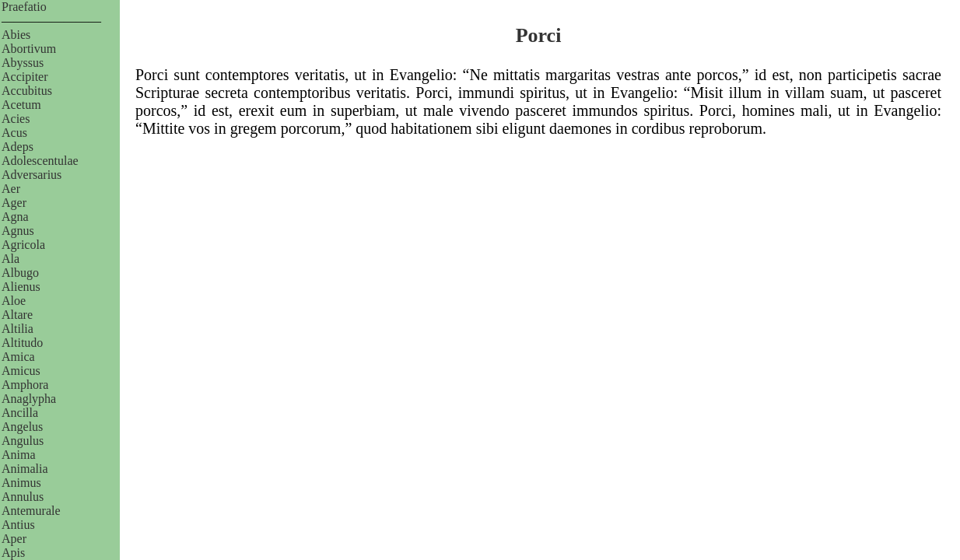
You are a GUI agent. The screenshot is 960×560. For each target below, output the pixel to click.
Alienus (21, 287)
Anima (19, 455)
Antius (18, 525)
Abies (16, 35)
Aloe (14, 301)
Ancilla (20, 413)
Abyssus (23, 63)
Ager (14, 203)
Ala (11, 259)
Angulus (23, 441)
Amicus (21, 371)
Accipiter (25, 77)
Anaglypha (29, 399)
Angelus (22, 427)
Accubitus (27, 91)
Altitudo (22, 343)
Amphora (25, 385)
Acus (14, 133)
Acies (16, 119)
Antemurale (31, 511)
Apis (13, 553)
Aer (11, 189)
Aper (14, 539)
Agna (15, 217)
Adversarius (32, 175)
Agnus (18, 231)
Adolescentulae (40, 161)
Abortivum (29, 49)
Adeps (18, 147)
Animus (21, 483)
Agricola (23, 245)
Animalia (25, 469)
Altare (17, 315)
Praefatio (24, 7)
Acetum (21, 105)
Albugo (20, 273)
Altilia (18, 329)
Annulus (23, 497)
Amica (18, 357)
